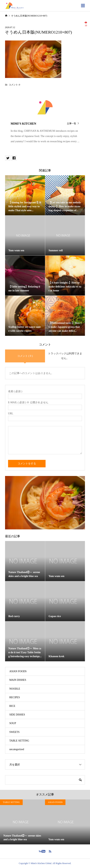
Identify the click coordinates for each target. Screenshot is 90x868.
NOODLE (15, 689)
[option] (22, 822)
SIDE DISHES (17, 715)
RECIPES (15, 697)
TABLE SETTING (19, 741)
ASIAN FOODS (18, 671)
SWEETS (14, 732)
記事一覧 (72, 123)
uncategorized (17, 749)
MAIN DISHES (18, 680)
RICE (12, 706)
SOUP (13, 723)
